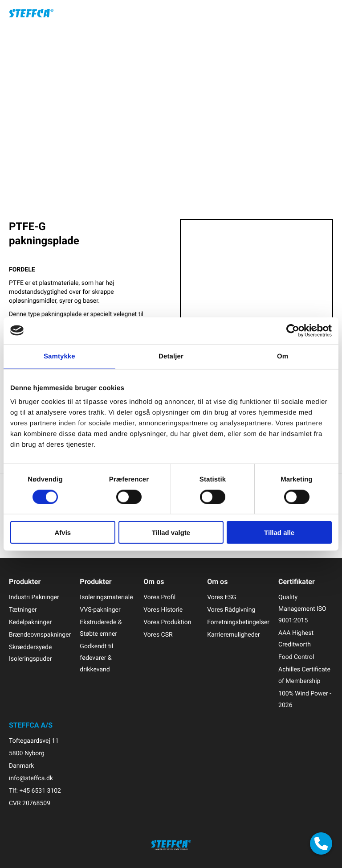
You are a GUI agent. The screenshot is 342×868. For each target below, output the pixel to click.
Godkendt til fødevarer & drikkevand (96, 658)
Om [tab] (283, 356)
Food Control (296, 657)
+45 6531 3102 (40, 791)
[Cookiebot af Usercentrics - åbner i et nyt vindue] (293, 330)
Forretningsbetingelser (238, 622)
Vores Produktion (167, 622)
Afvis (63, 533)
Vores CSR (158, 635)
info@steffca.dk (31, 778)
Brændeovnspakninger (40, 635)
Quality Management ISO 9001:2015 (302, 609)
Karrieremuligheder (234, 635)
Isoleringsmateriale (106, 597)
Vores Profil (159, 597)
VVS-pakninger (100, 610)
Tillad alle (279, 533)
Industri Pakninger (34, 597)
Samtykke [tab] (59, 356)
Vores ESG (222, 597)
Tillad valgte (171, 533)
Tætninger (23, 610)
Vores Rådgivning (231, 610)
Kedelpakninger (30, 622)
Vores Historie (163, 610)
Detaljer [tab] (171, 356)
